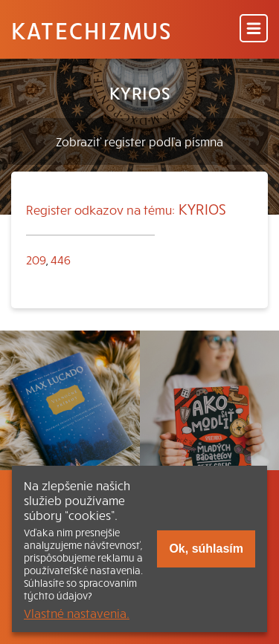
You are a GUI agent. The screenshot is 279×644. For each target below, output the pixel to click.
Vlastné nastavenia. (77, 613)
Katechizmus (92, 30)
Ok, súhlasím (206, 549)
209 (36, 259)
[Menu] (254, 29)
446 (61, 259)
